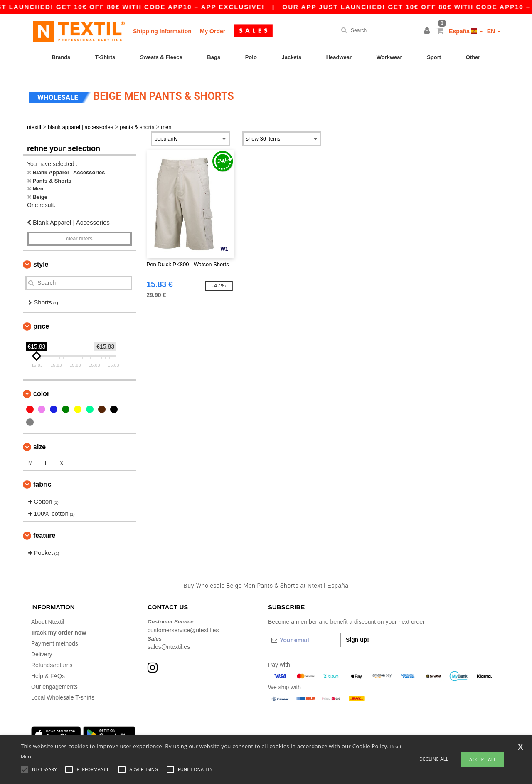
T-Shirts (105, 57)
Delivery (42, 647)
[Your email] (304, 633)
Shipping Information (162, 31)
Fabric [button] (42, 477)
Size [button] (39, 439)
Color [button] (41, 386)
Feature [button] (44, 528)
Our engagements (54, 679)
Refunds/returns (52, 658)
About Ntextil (48, 614)
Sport (434, 57)
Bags (214, 57)
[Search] (378, 30)
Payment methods (55, 636)
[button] (428, 31)
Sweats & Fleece (161, 57)
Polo (251, 57)
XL (63, 456)
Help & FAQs (48, 668)
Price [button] (41, 319)
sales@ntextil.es (169, 639)
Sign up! (357, 632)
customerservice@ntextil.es (183, 622)
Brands (61, 57)
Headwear (339, 57)
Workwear (389, 57)
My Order (213, 31)
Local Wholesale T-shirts (63, 690)
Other (473, 57)
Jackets (291, 57)
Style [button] (41, 256)
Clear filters (79, 231)
